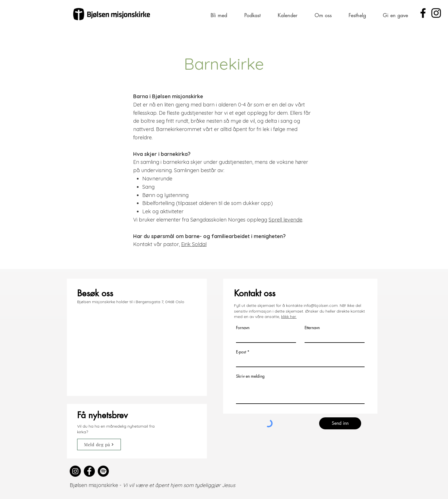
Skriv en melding (250, 376)
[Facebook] (423, 13)
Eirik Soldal (194, 244)
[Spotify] (103, 471)
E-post (241, 352)
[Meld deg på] (99, 444)
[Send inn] (340, 423)
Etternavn (312, 328)
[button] (219, 15)
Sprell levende (285, 220)
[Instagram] (436, 13)
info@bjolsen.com (321, 305)
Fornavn (243, 328)
